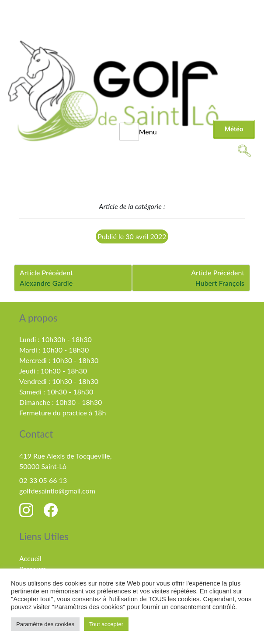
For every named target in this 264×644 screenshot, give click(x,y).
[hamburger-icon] (129, 132)
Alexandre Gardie (46, 283)
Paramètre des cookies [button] (45, 624)
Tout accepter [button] (106, 624)
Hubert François (220, 283)
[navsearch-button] (244, 150)
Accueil (30, 558)
